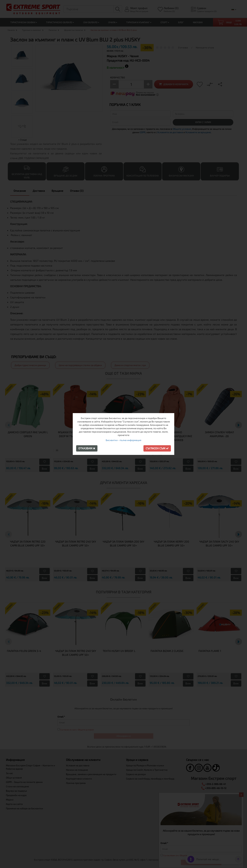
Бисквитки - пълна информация (123, 440)
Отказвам (87, 448)
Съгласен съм (157, 448)
